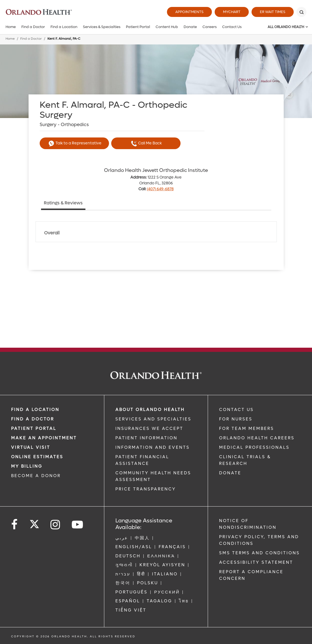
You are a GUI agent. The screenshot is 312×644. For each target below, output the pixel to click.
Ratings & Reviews (63, 203)
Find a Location (64, 27)
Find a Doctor (33, 27)
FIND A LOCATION (35, 410)
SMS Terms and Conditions (259, 553)
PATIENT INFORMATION (146, 438)
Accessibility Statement (256, 562)
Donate (190, 27)
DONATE (230, 473)
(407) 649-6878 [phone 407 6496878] (160, 189)
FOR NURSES (236, 419)
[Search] (301, 12)
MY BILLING (27, 466)
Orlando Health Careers (257, 438)
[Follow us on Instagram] (56, 525)
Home (11, 27)
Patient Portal (138, 27)
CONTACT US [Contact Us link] (236, 410)
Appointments (189, 12)
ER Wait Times (273, 12)
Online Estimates (37, 457)
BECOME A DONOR (36, 476)
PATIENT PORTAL (34, 429)
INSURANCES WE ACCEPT (149, 429)
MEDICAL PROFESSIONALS (254, 447)
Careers (210, 27)
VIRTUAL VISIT (31, 447)
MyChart (232, 12)
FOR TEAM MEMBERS (247, 429)
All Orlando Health (286, 27)
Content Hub (167, 27)
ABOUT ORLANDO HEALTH (150, 410)
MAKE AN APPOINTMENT (44, 438)
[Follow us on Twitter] (34, 522)
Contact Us (232, 27)
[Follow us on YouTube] (78, 525)
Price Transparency (146, 489)
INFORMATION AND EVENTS (153, 447)
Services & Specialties (102, 27)
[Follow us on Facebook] (15, 525)
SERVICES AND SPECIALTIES (153, 419)
